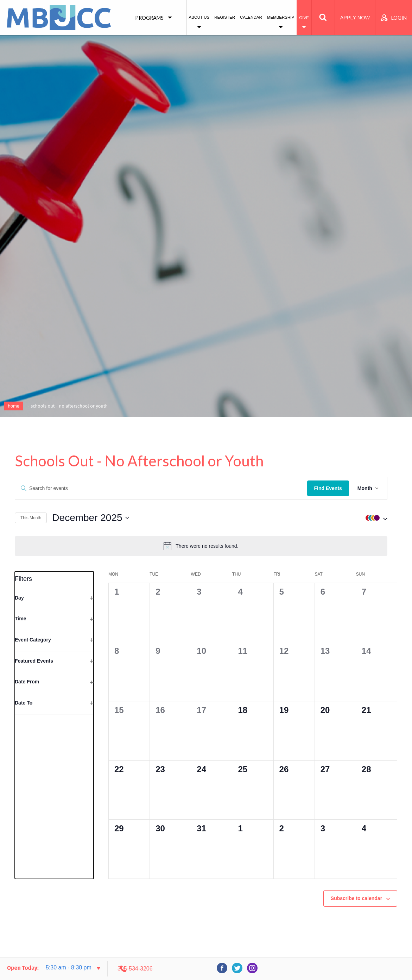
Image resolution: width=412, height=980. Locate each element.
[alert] (206, 546)
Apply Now (355, 18)
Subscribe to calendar (356, 894)
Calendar (251, 17)
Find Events (338, 488)
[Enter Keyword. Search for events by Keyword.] (166, 488)
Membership (281, 17)
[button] (385, 518)
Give (304, 18)
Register (225, 17)
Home (14, 406)
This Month (31, 518)
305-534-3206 (342, 969)
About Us (199, 17)
